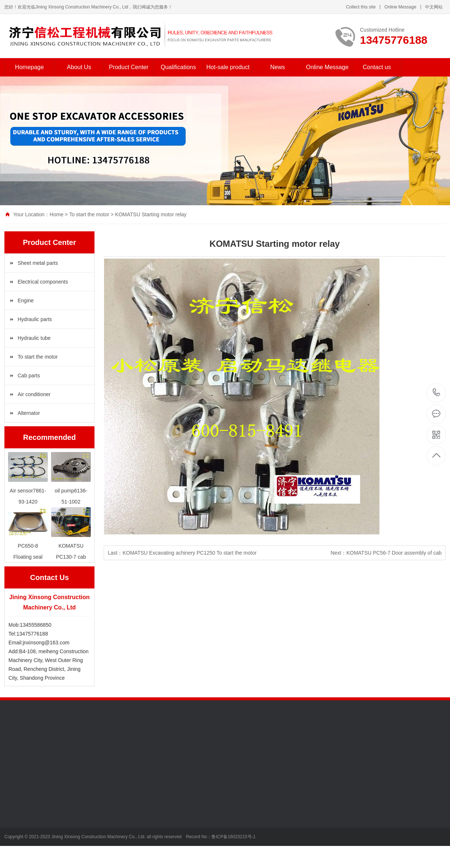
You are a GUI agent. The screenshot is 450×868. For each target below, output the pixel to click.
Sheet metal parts (38, 263)
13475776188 (437, 393)
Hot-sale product (228, 67)
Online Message (401, 7)
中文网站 (434, 7)
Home (56, 214)
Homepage (29, 67)
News (278, 67)
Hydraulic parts (35, 319)
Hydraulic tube (34, 338)
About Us (79, 67)
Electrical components (43, 282)
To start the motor (89, 214)
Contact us (377, 67)
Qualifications (178, 67)
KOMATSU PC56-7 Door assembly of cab (394, 553)
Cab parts (29, 376)
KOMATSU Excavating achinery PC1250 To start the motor (189, 553)
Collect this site (361, 7)
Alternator (29, 413)
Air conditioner (34, 394)
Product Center (129, 67)
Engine (26, 300)
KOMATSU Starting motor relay (151, 214)
